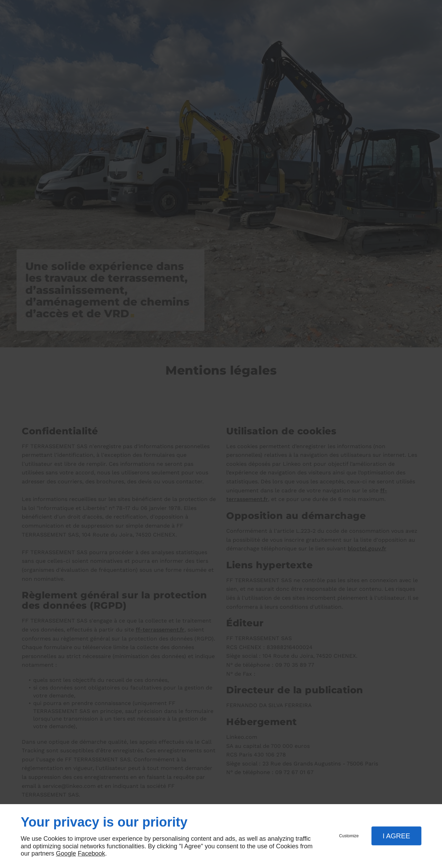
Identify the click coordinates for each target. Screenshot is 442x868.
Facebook (91, 853)
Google (66, 853)
